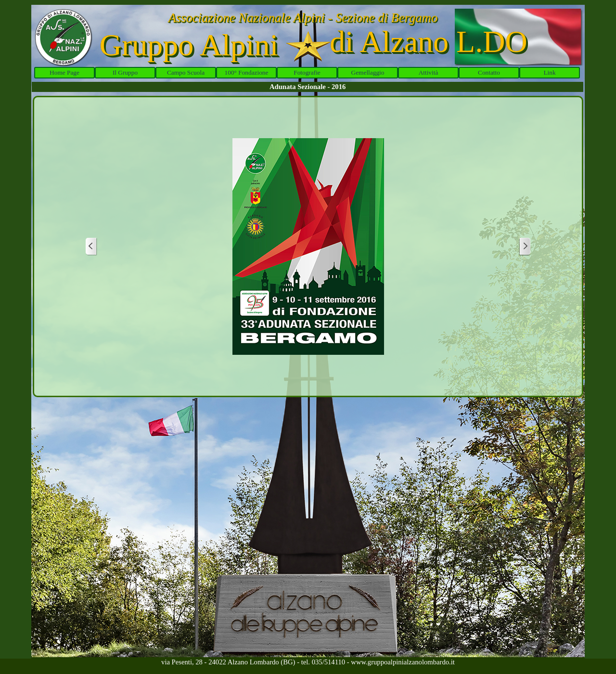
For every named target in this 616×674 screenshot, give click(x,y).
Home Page (64, 72)
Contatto (489, 72)
